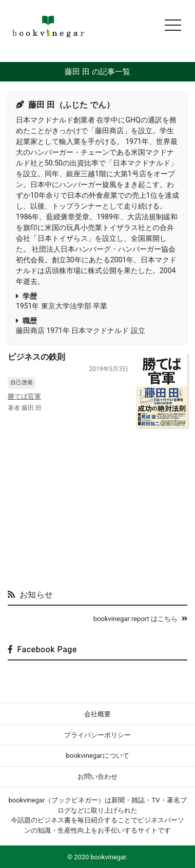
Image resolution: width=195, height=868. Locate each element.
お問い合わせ (98, 777)
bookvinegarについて (97, 756)
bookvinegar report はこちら (140, 619)
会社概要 (98, 714)
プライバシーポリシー (98, 735)
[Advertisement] (98, 504)
